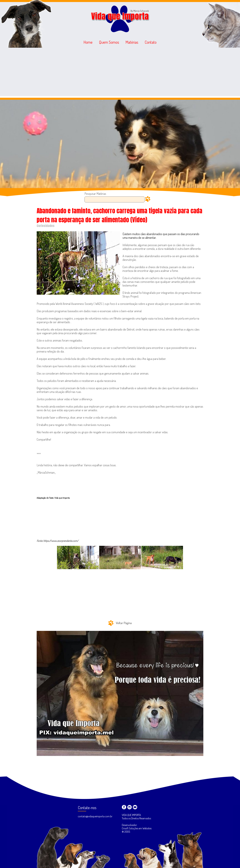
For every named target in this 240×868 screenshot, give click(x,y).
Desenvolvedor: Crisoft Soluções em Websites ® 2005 (137, 828)
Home (88, 42)
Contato (151, 42)
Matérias (132, 42)
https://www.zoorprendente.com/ (61, 541)
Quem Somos (109, 42)
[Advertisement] (120, 73)
